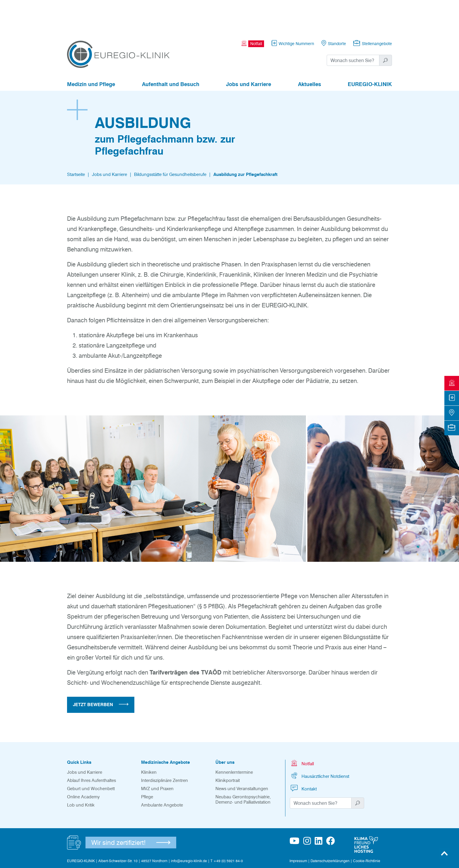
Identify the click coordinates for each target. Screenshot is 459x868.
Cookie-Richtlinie (367, 829)
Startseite (76, 142)
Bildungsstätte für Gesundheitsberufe (170, 142)
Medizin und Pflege (91, 52)
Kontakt (303, 756)
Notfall (302, 731)
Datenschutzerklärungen (330, 829)
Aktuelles (310, 52)
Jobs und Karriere (249, 52)
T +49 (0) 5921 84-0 (227, 829)
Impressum (298, 829)
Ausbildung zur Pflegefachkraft (245, 142)
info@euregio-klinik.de (189, 829)
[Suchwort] (353, 28)
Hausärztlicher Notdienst (320, 743)
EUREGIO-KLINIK (370, 52)
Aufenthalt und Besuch (171, 52)
